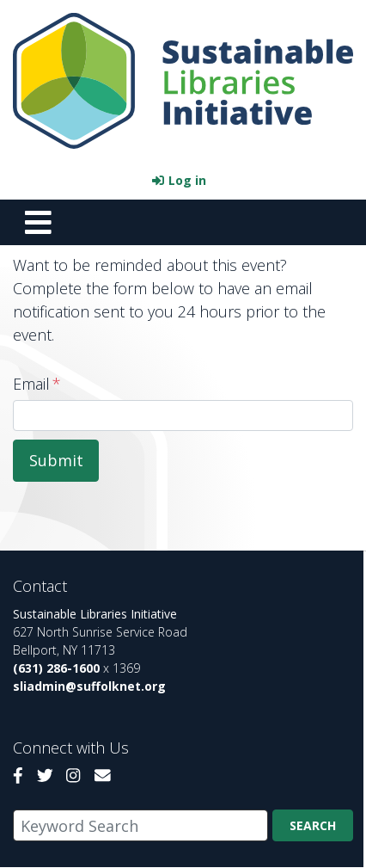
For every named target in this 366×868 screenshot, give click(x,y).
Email (31, 384)
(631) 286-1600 (56, 668)
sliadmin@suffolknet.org (89, 686)
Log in (187, 180)
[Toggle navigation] (38, 222)
